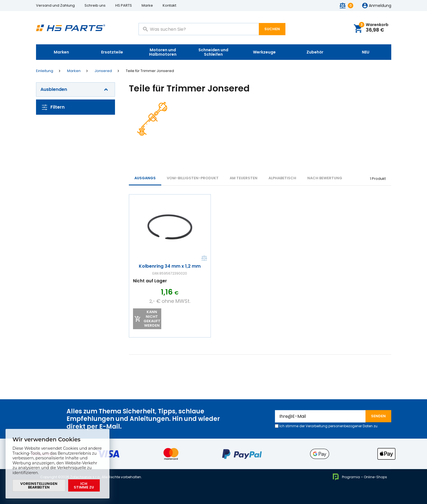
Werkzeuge (264, 52)
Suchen (272, 29)
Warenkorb (374, 28)
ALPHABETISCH (282, 178)
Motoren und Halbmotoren (163, 52)
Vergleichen (204, 259)
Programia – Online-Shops (360, 477)
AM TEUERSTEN (244, 178)
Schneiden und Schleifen (213, 52)
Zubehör (315, 52)
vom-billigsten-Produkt (193, 178)
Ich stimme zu (84, 485)
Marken (61, 52)
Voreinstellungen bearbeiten (39, 485)
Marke (147, 5)
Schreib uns (95, 5)
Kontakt (169, 5)
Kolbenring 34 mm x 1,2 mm (170, 267)
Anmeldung (380, 6)
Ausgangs (145, 178)
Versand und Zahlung (55, 5)
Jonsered (103, 71)
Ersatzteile (112, 52)
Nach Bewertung (325, 178)
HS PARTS (124, 5)
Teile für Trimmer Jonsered (150, 71)
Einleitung (45, 71)
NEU (366, 52)
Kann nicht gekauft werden (152, 319)
